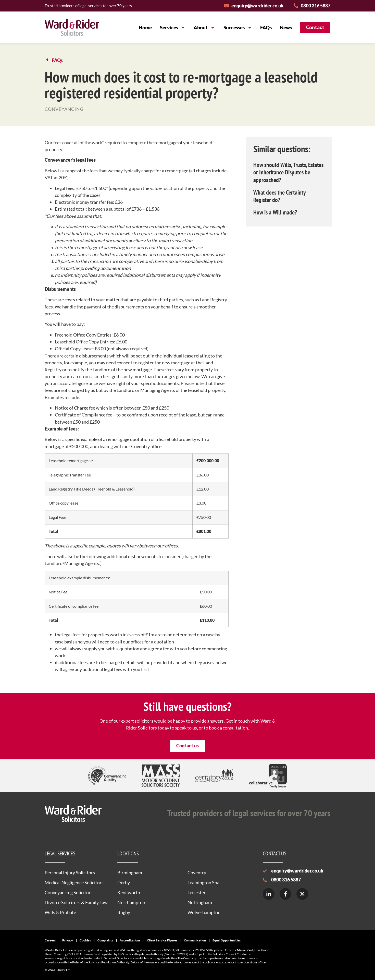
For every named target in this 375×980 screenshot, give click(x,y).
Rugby (124, 912)
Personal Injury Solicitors (70, 873)
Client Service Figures (162, 940)
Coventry (197, 873)
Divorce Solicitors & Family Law (76, 902)
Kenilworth (129, 892)
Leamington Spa (203, 882)
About (204, 27)
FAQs (266, 27)
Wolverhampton (204, 912)
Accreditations (130, 940)
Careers (50, 940)
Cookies (85, 940)
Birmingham (130, 873)
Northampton (131, 902)
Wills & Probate (60, 912)
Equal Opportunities (227, 940)
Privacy (68, 940)
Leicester (197, 892)
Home (145, 27)
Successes (238, 27)
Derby (124, 882)
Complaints (105, 940)
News (286, 27)
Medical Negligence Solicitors (74, 882)
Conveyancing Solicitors (69, 892)
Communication (195, 940)
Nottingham (200, 902)
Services (173, 27)
